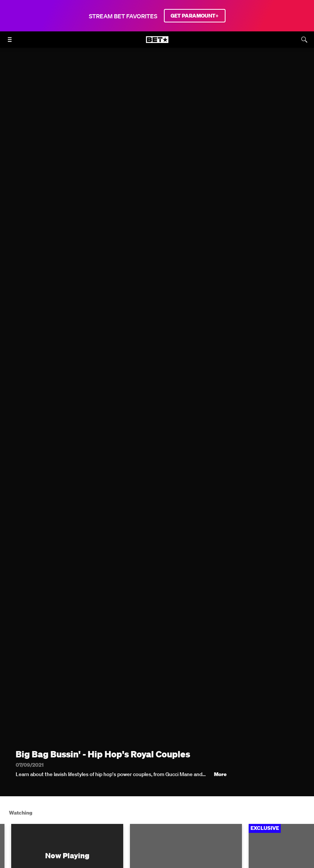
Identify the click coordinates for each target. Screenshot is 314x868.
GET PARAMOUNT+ (195, 16)
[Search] (304, 40)
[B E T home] (157, 43)
